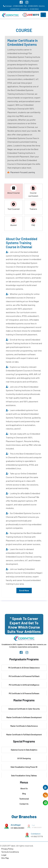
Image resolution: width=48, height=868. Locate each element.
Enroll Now (24, 590)
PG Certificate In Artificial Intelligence (24, 685)
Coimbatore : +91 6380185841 (30, 9)
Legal (4, 855)
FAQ (33, 222)
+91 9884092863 (17, 828)
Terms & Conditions (10, 852)
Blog (24, 794)
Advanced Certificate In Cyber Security (24, 709)
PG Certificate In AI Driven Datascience (24, 668)
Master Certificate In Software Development (24, 717)
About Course (14, 189)
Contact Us (24, 804)
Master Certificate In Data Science (24, 726)
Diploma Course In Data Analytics (24, 750)
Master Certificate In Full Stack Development (24, 735)
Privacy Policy (7, 849)
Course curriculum (33, 191)
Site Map (5, 858)
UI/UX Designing (24, 758)
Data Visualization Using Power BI (24, 767)
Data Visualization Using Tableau (24, 776)
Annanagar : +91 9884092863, (13, 6)
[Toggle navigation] (43, 15)
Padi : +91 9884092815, (31, 6)
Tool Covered (14, 206)
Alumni (14, 222)
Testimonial (24, 799)
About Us (24, 789)
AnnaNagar (16, 825)
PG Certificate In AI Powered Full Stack (24, 676)
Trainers (33, 206)
